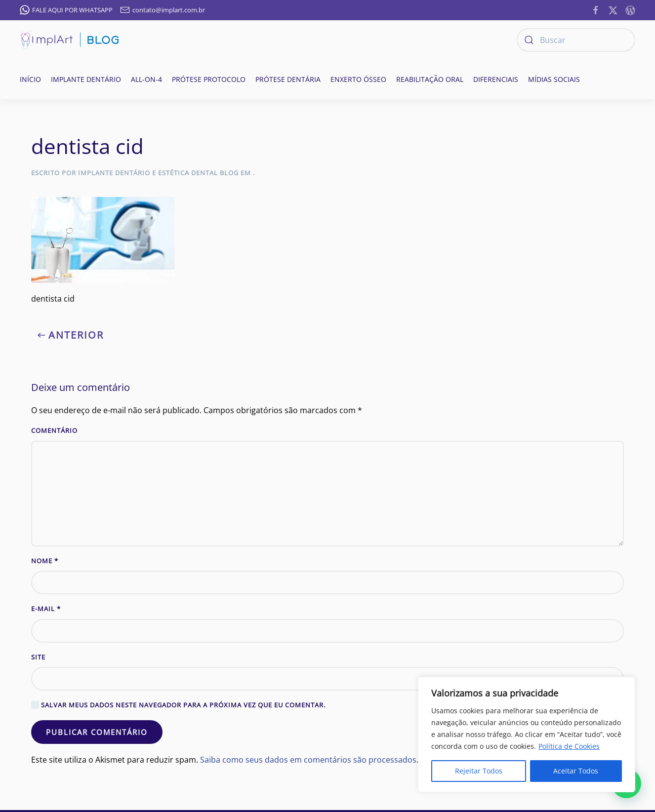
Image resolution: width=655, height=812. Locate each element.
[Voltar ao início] (69, 40)
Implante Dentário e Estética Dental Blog (158, 173)
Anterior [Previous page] (71, 335)
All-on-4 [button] (146, 79)
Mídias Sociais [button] (554, 79)
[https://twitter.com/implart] (613, 9)
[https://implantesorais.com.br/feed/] (630, 9)
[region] (527, 735)
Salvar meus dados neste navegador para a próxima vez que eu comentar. (178, 705)
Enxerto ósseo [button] (358, 79)
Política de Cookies (569, 746)
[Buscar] (576, 40)
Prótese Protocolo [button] (209, 79)
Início (30, 79)
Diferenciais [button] (496, 79)
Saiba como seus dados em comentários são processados (308, 760)
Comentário (54, 430)
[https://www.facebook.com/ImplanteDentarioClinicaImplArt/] (596, 9)
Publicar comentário (97, 732)
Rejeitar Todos (479, 771)
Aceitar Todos (576, 771)
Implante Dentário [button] (86, 79)
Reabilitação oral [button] (430, 79)
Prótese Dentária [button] (288, 79)
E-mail (46, 609)
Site (38, 657)
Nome (45, 561)
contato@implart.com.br (163, 10)
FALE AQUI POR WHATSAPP (66, 10)
